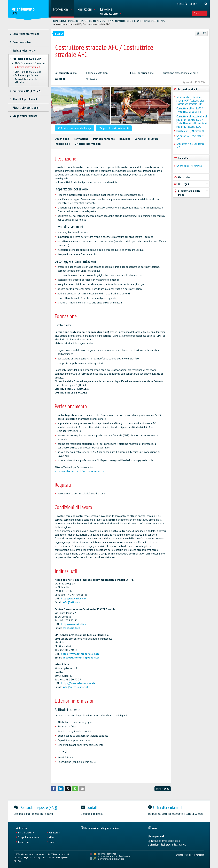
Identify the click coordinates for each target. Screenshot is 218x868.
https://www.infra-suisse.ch (78, 683)
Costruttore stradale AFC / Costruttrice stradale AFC (82, 24)
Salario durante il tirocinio (189, 166)
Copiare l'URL (163, 789)
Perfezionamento (104, 139)
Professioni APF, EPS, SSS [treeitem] (26, 91)
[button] (53, 789)
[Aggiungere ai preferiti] (204, 33)
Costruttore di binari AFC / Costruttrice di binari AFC (190, 110)
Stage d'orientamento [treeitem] (25, 116)
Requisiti (125, 139)
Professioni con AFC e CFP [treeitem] (27, 59)
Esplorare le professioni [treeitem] (27, 75)
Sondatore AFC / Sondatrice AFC (190, 146)
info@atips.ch (71, 602)
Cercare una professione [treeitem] (26, 34)
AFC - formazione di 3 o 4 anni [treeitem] (30, 63)
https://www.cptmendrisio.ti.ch (80, 654)
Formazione (81, 139)
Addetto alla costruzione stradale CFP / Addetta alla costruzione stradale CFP (190, 101)
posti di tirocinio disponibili (114, 128)
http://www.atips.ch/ (73, 598)
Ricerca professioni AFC (153, 21)
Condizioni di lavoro (147, 139)
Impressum (200, 855)
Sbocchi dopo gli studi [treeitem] (25, 99)
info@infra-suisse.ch (76, 687)
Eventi (52, 842)
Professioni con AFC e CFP (94, 21)
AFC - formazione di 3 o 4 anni (125, 21)
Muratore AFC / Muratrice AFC (191, 131)
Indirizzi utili (62, 144)
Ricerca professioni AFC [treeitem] (29, 67)
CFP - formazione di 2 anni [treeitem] (28, 72)
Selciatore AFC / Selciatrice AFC (190, 138)
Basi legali (189, 855)
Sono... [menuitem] (200, 13)
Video (52, 837)
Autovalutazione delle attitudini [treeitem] (26, 81)
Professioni (74, 21)
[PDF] (198, 33)
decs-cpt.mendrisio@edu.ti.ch (81, 657)
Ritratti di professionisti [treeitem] (26, 108)
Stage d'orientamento (29, 837)
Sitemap (179, 855)
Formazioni (54, 833)
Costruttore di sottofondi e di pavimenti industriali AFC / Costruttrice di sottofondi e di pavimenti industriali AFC (192, 122)
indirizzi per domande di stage (75, 128)
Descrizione (62, 139)
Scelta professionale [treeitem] (24, 51)
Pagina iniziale (59, 21)
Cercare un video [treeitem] (22, 42)
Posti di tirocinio (26, 833)
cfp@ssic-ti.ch (71, 628)
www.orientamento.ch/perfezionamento (79, 471)
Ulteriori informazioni (88, 144)
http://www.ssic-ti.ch (73, 624)
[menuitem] (63, 9)
